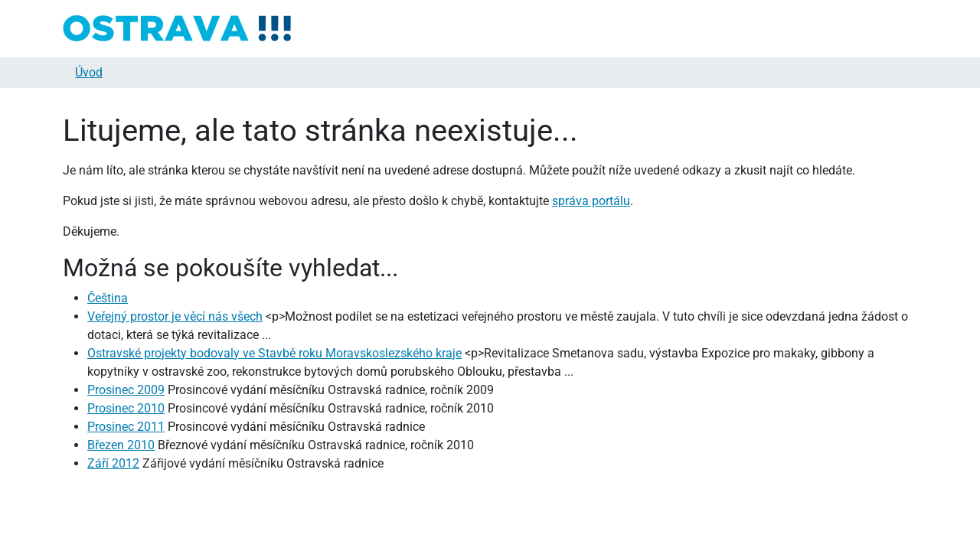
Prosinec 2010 (126, 408)
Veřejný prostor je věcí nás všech (175, 316)
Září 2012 (113, 463)
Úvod (89, 72)
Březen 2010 (121, 445)
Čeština (108, 298)
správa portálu (591, 201)
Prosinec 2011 (126, 427)
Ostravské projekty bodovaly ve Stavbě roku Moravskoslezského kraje (274, 353)
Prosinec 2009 (126, 390)
